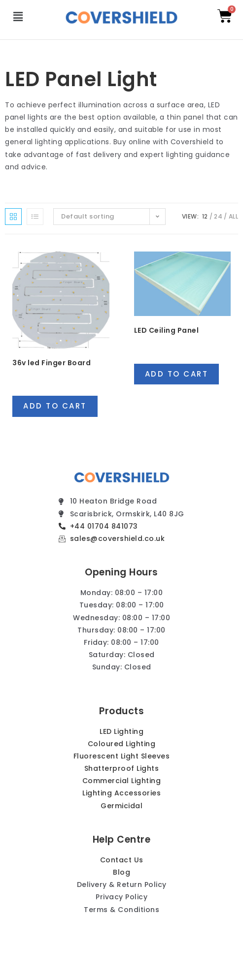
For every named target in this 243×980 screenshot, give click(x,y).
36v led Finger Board (52, 363)
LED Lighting (121, 731)
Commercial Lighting (122, 781)
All (234, 216)
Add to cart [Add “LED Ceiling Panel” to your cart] (177, 374)
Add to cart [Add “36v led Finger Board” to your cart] (55, 406)
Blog (121, 872)
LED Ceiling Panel (167, 331)
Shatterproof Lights (122, 768)
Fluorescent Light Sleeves (122, 756)
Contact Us (122, 860)
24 (218, 216)
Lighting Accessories (121, 793)
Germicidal (121, 806)
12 (205, 216)
